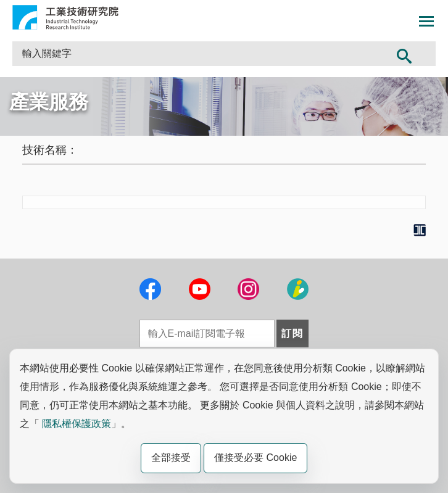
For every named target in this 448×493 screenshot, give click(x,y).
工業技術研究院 (65, 17)
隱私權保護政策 (77, 424)
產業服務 (49, 102)
